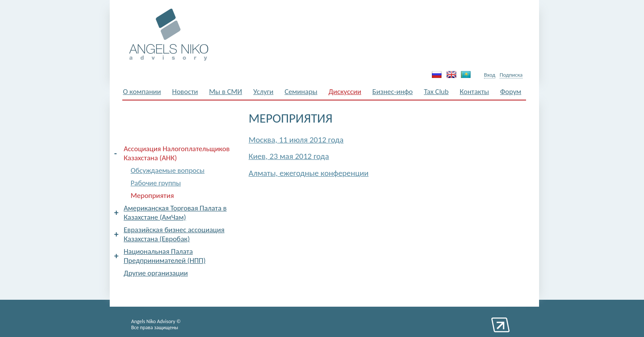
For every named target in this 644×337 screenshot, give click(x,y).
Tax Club (436, 92)
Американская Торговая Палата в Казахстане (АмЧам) (175, 213)
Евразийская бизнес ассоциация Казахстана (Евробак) (174, 234)
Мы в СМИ (226, 92)
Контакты (474, 92)
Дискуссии (345, 92)
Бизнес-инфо (393, 92)
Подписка (511, 75)
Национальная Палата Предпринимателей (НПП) (165, 256)
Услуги (263, 92)
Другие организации (156, 273)
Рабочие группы (156, 183)
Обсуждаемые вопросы (167, 170)
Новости (185, 92)
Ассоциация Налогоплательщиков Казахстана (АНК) (177, 153)
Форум (511, 92)
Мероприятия (152, 196)
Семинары (301, 92)
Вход (490, 75)
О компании (142, 92)
